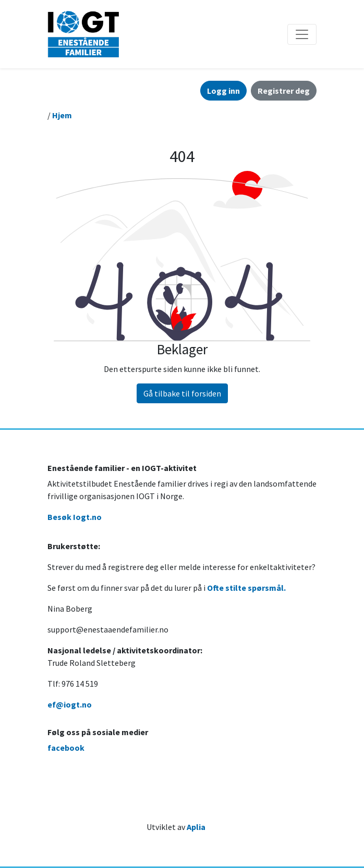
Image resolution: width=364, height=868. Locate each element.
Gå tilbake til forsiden (182, 393)
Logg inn (223, 91)
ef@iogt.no (70, 704)
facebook (66, 748)
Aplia (196, 827)
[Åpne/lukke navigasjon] (302, 34)
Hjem (62, 115)
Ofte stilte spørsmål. (246, 588)
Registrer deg (284, 91)
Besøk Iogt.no (75, 517)
